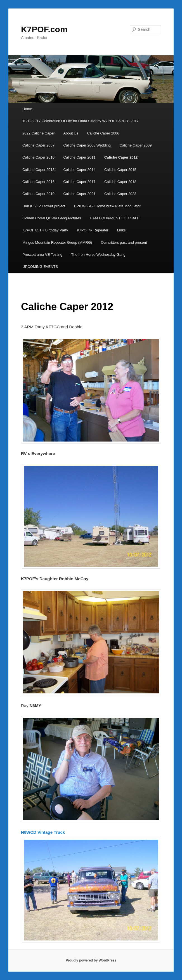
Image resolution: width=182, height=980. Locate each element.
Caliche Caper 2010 (38, 157)
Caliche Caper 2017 (80, 182)
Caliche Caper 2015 (120, 170)
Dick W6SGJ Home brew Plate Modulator (107, 206)
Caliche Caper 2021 (80, 194)
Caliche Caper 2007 (38, 145)
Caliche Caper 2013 (38, 170)
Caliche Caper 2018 (120, 182)
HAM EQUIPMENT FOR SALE (114, 218)
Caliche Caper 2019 (38, 194)
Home (27, 109)
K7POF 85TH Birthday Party (45, 230)
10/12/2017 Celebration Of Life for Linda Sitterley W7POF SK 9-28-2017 (81, 121)
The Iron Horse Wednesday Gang (98, 255)
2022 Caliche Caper (38, 133)
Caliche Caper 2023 (120, 194)
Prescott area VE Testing (42, 255)
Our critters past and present (124, 242)
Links (121, 230)
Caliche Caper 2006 (103, 133)
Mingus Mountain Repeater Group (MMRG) (57, 242)
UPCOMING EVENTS (40, 267)
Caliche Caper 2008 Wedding (87, 145)
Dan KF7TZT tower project (44, 206)
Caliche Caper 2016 (38, 182)
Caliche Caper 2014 (80, 170)
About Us (71, 133)
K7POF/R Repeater (93, 230)
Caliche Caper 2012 (121, 157)
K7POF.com (44, 29)
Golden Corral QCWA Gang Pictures (52, 218)
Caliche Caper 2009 (136, 145)
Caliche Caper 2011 (80, 157)
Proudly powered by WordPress (91, 960)
